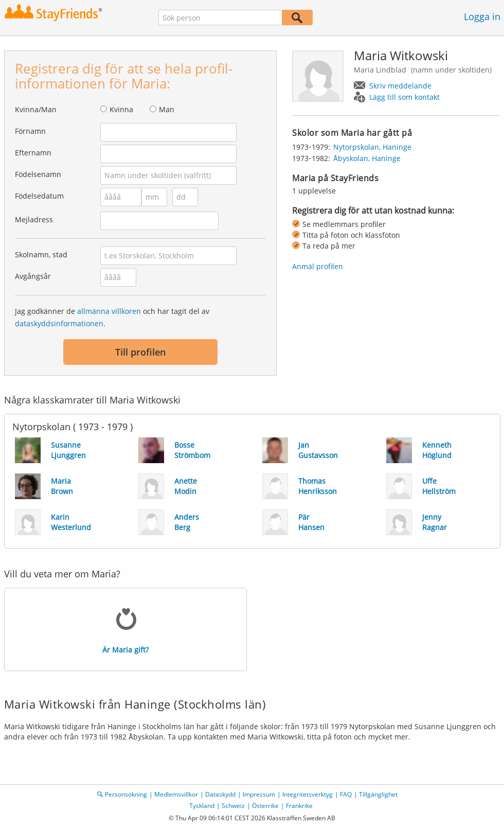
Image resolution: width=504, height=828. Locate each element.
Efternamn (33, 153)
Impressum (259, 794)
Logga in (482, 16)
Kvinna (121, 109)
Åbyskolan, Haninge (367, 158)
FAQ (346, 794)
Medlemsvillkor (176, 794)
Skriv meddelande (400, 86)
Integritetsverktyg (308, 794)
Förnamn (30, 131)
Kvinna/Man (36, 109)
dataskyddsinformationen (59, 323)
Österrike (265, 806)
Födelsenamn (38, 174)
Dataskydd (220, 794)
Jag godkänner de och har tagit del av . (112, 317)
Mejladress (34, 219)
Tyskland (202, 806)
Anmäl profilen (318, 266)
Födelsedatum (39, 196)
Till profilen (140, 352)
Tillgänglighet (378, 794)
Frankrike (299, 806)
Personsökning (126, 794)
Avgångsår (33, 276)
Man (167, 109)
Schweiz (233, 806)
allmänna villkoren (109, 311)
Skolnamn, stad (41, 254)
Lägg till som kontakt (404, 97)
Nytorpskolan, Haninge (372, 147)
